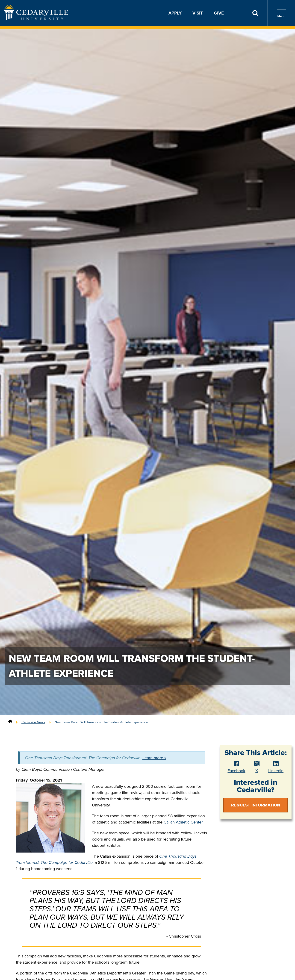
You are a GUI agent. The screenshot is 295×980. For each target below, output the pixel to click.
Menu (281, 13)
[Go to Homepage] (36, 19)
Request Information (256, 805)
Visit (198, 13)
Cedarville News (33, 722)
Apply (175, 13)
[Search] (255, 13)
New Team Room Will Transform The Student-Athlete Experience (101, 722)
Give (219, 13)
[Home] (10, 722)
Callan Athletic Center (183, 822)
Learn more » (154, 758)
